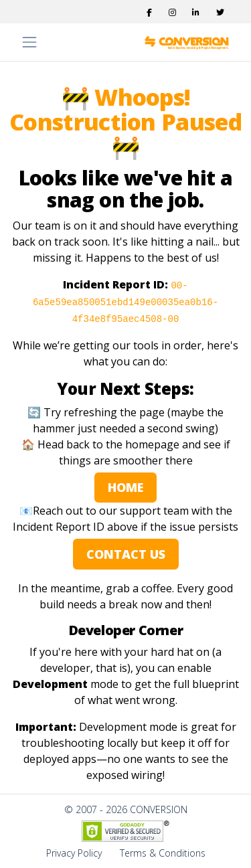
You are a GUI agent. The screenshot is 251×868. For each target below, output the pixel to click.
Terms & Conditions (163, 853)
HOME (125, 487)
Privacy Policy (74, 853)
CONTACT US (126, 554)
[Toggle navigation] (29, 42)
